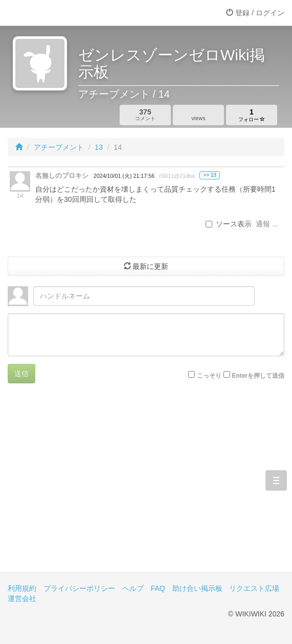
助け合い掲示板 (197, 588)
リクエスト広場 (254, 588)
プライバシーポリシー (79, 588)
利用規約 (22, 588)
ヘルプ (133, 588)
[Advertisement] (146, 486)
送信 (21, 374)
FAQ (158, 588)
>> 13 (210, 175)
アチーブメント (59, 147)
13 (99, 147)
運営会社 (22, 599)
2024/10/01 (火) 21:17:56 (124, 176)
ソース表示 (229, 224)
